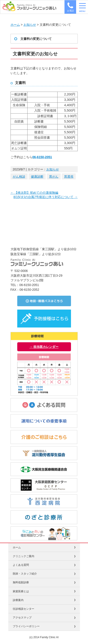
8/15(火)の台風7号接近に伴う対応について (46, 197)
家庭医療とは (21, 591)
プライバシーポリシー (26, 626)
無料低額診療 (21, 582)
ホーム (15, 25)
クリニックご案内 (24, 556)
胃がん (54, 177)
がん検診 (19, 177)
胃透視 (69, 177)
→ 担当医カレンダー (44, 347)
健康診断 (37, 177)
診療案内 (18, 600)
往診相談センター (24, 609)
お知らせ (30, 25)
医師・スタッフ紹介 (25, 574)
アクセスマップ (22, 618)
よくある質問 (21, 565)
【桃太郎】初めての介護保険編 (34, 193)
